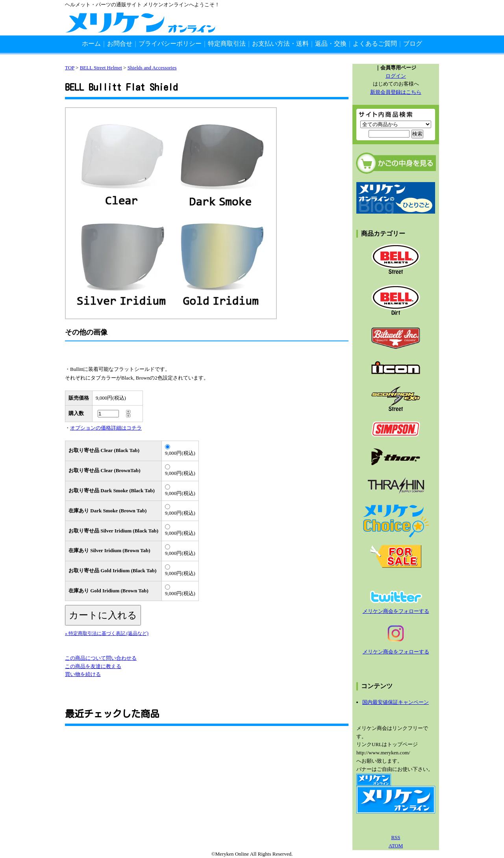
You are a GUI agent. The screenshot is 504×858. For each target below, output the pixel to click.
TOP (70, 68)
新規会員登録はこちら (396, 92)
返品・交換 (331, 44)
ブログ (413, 44)
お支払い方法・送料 (280, 44)
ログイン (396, 76)
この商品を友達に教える (93, 666)
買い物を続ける (83, 674)
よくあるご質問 (375, 44)
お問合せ (120, 44)
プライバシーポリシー (170, 44)
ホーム (91, 44)
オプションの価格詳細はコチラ (106, 428)
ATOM (396, 846)
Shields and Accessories (152, 68)
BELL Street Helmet (101, 68)
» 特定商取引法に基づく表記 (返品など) (107, 633)
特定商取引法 (227, 44)
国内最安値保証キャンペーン (396, 702)
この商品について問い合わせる (101, 658)
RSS (396, 837)
